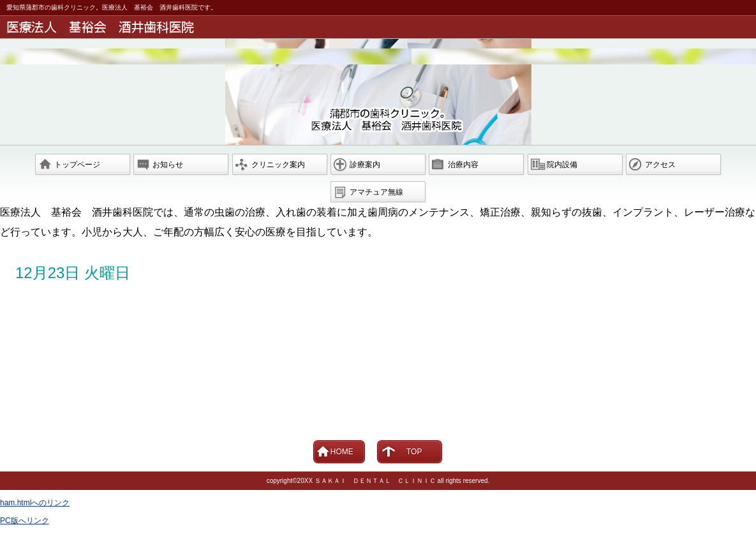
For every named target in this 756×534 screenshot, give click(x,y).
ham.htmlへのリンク (35, 503)
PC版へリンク (25, 521)
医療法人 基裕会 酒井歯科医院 (380, 27)
